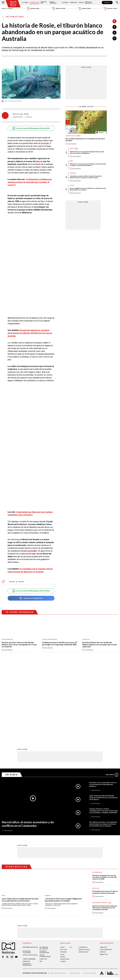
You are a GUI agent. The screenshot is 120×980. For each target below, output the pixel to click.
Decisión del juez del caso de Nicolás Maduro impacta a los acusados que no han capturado (100, 645)
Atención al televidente (27, 875)
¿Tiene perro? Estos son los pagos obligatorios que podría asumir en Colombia (63, 823)
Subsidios (73, 173)
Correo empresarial (29, 882)
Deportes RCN (44, 3)
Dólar (72, 185)
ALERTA (63, 880)
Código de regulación (30, 878)
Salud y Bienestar (53, 3)
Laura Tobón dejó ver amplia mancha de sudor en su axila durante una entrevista (20, 823)
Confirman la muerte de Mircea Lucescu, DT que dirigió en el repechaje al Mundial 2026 (60, 644)
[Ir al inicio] (13, 4)
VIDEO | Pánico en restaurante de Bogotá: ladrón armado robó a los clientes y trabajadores (87, 152)
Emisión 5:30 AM (33, 9)
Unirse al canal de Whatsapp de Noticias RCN (31, 128)
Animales (21, 582)
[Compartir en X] (114, 33)
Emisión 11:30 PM (110, 9)
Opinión (81, 3)
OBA (41, 884)
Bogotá (72, 149)
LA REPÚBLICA (83, 870)
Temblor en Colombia (73, 136)
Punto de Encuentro (89, 3)
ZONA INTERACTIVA (106, 873)
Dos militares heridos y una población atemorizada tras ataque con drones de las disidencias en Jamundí (103, 747)
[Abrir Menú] (3, 3)
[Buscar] (117, 3)
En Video (12, 697)
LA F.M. (62, 877)
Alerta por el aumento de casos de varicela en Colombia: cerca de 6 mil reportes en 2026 (104, 800)
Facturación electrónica (44, 871)
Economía (65, 3)
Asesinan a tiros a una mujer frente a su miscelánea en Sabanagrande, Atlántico (103, 707)
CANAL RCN (107, 3)
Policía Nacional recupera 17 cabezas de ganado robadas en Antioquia (105, 815)
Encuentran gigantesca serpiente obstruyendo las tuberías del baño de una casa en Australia (30, 333)
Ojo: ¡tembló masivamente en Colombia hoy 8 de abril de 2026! (85, 140)
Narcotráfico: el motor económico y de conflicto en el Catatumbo (28, 747)
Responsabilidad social (30, 870)
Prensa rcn (26, 884)
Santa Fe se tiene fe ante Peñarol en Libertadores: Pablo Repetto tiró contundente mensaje (105, 831)
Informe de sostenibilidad (44, 875)
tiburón (39, 161)
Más (112, 697)
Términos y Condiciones (90, 896)
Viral (4, 818)
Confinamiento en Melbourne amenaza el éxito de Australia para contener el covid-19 (30, 182)
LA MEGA (63, 884)
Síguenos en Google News (31, 598)
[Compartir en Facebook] (114, 27)
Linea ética (43, 882)
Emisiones (8, 9)
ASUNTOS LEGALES (84, 873)
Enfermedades (97, 795)
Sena (71, 161)
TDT (71, 870)
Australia (45, 143)
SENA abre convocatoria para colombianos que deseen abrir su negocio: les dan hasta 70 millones (88, 165)
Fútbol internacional (50, 639)
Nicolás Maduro (7, 639)
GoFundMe (32, 551)
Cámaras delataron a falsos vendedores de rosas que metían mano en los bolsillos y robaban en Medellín (104, 734)
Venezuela (86, 639)
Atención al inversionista (27, 887)
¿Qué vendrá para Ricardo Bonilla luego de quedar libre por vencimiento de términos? (104, 720)
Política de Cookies (75, 896)
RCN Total (64, 873)
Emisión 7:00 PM (84, 9)
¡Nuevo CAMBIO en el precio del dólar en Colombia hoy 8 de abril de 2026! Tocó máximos (88, 189)
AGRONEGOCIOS (84, 875)
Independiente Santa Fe (100, 826)
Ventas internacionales (45, 879)
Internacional (34, 3)
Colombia (25, 3)
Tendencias (73, 3)
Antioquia (96, 811)
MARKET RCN (104, 877)
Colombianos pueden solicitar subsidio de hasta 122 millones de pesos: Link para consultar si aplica (86, 177)
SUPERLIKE (103, 875)
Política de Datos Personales (58, 896)
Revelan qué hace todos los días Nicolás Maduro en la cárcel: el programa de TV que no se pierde (19, 645)
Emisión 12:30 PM (59, 9)
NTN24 (62, 870)
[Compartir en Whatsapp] (114, 38)
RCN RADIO (64, 875)
